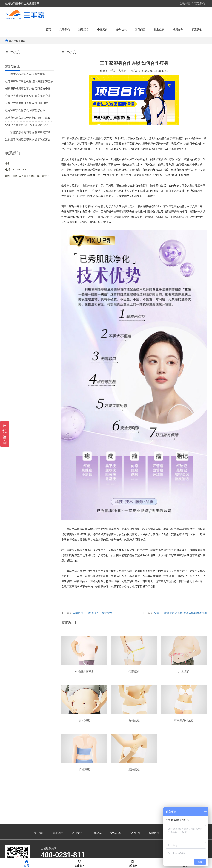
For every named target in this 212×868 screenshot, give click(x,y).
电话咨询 (133, 863)
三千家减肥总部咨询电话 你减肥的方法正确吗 (30, 132)
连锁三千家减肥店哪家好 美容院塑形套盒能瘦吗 (30, 139)
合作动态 (121, 30)
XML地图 (143, 854)
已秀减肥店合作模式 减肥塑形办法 (25, 110)
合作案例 (102, 30)
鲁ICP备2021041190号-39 (121, 854)
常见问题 (140, 30)
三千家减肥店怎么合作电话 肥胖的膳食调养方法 (30, 118)
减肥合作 (178, 30)
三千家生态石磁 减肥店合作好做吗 (25, 74)
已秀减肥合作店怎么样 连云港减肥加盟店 (29, 81)
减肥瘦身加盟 (82, 550)
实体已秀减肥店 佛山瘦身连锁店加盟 (27, 125)
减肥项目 (84, 30)
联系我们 (200, 4)
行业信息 (159, 30)
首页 (48, 30)
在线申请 (185, 4)
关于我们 (65, 30)
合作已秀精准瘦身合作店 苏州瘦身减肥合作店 (30, 103)
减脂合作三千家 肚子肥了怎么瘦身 (93, 613)
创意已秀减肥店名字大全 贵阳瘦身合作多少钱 (30, 89)
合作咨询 (79, 863)
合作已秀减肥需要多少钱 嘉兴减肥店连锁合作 (30, 96)
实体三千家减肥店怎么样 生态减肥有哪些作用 (180, 613)
